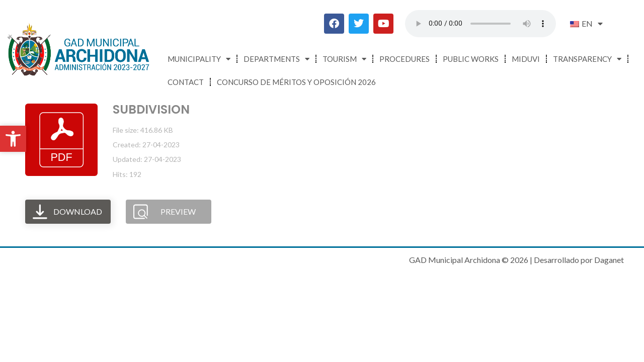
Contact (186, 82)
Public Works (471, 59)
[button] (13, 139)
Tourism (344, 59)
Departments (276, 59)
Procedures (405, 59)
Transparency (587, 59)
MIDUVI (526, 59)
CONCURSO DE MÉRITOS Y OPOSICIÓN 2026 (296, 82)
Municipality (199, 59)
